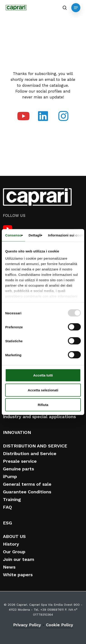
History (11, 544)
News (9, 567)
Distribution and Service (30, 454)
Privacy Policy (27, 625)
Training (12, 499)
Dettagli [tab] (35, 235)
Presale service (20, 461)
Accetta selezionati (43, 390)
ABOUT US (14, 536)
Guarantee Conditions (27, 492)
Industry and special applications (39, 417)
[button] (76, 8)
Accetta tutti (43, 375)
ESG (7, 523)
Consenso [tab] (13, 235)
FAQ (7, 507)
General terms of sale (27, 484)
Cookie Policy (60, 625)
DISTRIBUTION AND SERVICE (35, 446)
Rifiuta (43, 405)
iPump (10, 476)
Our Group (14, 552)
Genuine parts (18, 469)
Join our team (19, 559)
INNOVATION (17, 432)
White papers (18, 575)
